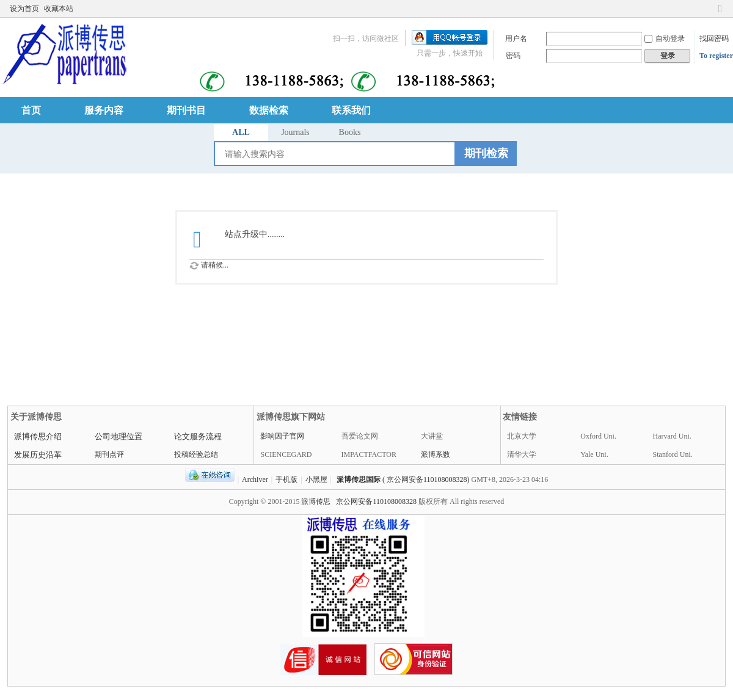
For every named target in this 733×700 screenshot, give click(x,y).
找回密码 (714, 38)
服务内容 (104, 110)
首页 (31, 110)
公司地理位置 (119, 436)
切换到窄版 (720, 14)
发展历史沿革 (38, 455)
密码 (513, 56)
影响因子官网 (282, 436)
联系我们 (351, 110)
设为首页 (24, 9)
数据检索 (269, 110)
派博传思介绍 (38, 436)
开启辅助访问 (709, 9)
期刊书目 (186, 110)
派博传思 (316, 501)
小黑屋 (316, 479)
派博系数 (436, 454)
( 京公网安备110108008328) (426, 479)
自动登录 (665, 38)
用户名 (516, 38)
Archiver (255, 479)
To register (716, 56)
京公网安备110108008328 (376, 501)
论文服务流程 (198, 436)
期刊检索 (486, 153)
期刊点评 (109, 454)
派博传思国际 (359, 479)
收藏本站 (59, 9)
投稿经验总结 (196, 454)
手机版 (286, 479)
